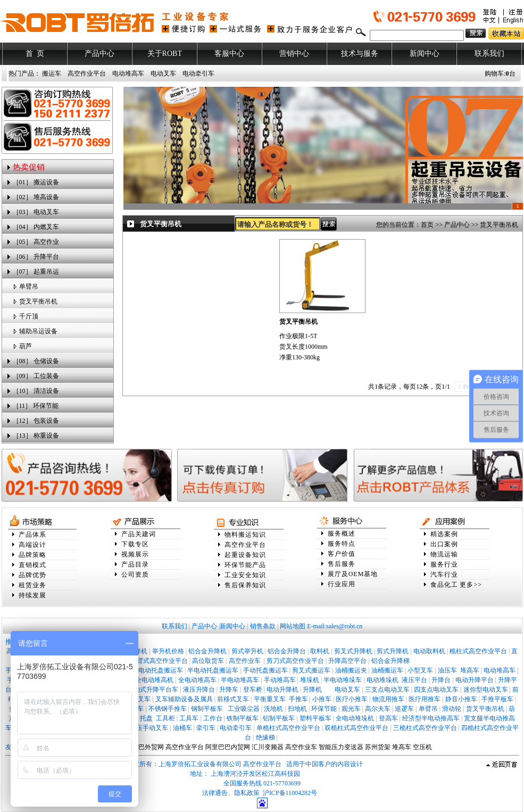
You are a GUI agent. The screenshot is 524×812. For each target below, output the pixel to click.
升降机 (312, 690)
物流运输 (444, 554)
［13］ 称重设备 (36, 436)
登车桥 (253, 690)
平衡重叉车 (270, 699)
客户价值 (342, 554)
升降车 (229, 690)
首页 (427, 225)
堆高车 (470, 670)
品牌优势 (32, 575)
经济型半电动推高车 (431, 718)
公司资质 (135, 575)
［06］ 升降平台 (36, 257)
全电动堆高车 (197, 680)
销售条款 (263, 626)
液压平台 (414, 680)
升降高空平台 (347, 661)
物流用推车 (388, 699)
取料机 (320, 651)
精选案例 (444, 534)
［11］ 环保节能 (36, 406)
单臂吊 (29, 286)
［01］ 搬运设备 (36, 182)
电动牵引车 (198, 73)
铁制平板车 (243, 718)
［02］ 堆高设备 (36, 197)
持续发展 (32, 595)
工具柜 (165, 718)
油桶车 (182, 728)
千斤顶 (29, 316)
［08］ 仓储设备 (36, 361)
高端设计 (32, 545)
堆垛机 (310, 680)
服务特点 (342, 544)
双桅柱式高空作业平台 (356, 728)
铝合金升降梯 (390, 661)
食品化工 (444, 585)
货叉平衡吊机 (38, 301)
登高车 (388, 718)
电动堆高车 (128, 73)
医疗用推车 (425, 699)
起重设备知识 (245, 555)
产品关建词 (139, 534)
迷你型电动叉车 (486, 690)
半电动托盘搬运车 (213, 670)
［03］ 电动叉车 (36, 212)
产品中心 (99, 54)
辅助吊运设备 (38, 331)
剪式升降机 (393, 651)
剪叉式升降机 (353, 651)
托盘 (146, 718)
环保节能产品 (245, 565)
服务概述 (342, 534)
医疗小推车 (352, 699)
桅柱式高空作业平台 (478, 651)
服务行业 (444, 564)
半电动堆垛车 (343, 680)
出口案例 (444, 544)
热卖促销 (29, 167)
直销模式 (32, 565)
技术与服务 (360, 54)
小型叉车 (420, 670)
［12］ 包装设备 (36, 421)
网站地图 (293, 626)
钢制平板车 (207, 709)
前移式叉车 (233, 699)
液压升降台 (199, 690)
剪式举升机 (247, 651)
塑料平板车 (315, 718)
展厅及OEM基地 (353, 574)
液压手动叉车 (149, 728)
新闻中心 (425, 54)
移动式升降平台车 (153, 690)
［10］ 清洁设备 (36, 391)
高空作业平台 (87, 73)
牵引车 (206, 728)
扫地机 (297, 709)
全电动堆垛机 (355, 718)
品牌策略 (32, 555)
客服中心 (229, 54)
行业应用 (342, 584)
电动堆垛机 (382, 680)
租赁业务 (32, 585)
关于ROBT (165, 54)
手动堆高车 (280, 680)
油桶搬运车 (387, 670)
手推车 (298, 699)
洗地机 (273, 709)
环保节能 (324, 709)
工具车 (189, 718)
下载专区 (135, 544)
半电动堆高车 (240, 680)
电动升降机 (282, 690)
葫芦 (26, 346)
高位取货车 (208, 661)
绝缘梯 (265, 737)
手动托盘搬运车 (265, 670)
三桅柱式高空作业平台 (425, 728)
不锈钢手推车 (168, 709)
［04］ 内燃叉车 (36, 227)
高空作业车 (246, 661)
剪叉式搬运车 (311, 670)
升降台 (441, 680)
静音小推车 (461, 699)
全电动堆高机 (154, 680)
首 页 (35, 54)
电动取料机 (429, 651)
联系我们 (489, 54)
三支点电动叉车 (387, 690)
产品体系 (32, 535)
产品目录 (135, 564)
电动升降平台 (475, 680)
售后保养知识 (245, 585)
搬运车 (52, 73)
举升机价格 (168, 651)
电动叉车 (163, 73)
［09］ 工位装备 (36, 376)
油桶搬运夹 (351, 670)
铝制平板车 (279, 718)
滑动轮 (452, 709)
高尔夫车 (378, 709)
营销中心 (294, 54)
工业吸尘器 (244, 709)
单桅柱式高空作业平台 (288, 728)
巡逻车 (404, 709)
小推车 (322, 699)
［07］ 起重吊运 (36, 272)
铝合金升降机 (207, 651)
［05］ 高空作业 (36, 242)
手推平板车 (497, 699)
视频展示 (135, 554)
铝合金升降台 (287, 651)
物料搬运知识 (245, 535)
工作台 (213, 718)
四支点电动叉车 (436, 690)
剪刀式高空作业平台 (295, 661)
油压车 (447, 670)
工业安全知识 (245, 575)
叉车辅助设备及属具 (184, 699)
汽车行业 (444, 575)
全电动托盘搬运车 (157, 670)
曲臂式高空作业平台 (159, 661)
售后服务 (342, 564)
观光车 (351, 709)
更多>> (471, 585)
